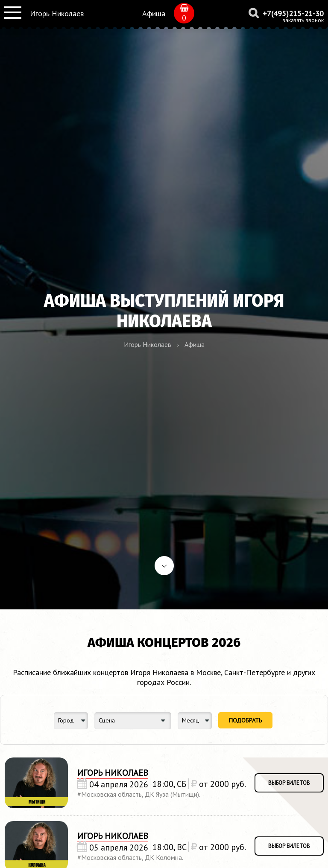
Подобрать (245, 720)
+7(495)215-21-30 (293, 13)
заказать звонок (303, 20)
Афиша (154, 13)
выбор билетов (289, 783)
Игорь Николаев (57, 13)
